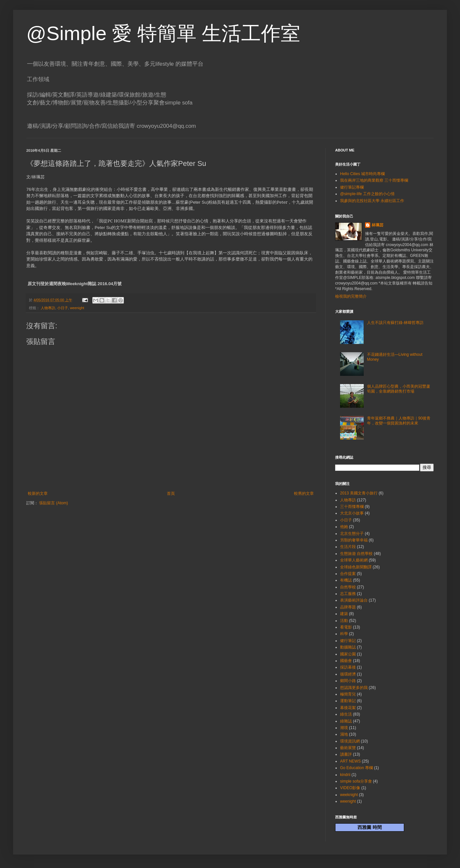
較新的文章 (38, 493)
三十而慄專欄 (352, 507)
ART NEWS (350, 761)
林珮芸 (378, 225)
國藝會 (346, 661)
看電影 (346, 627)
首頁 (171, 493)
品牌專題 (348, 607)
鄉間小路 (348, 681)
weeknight (349, 795)
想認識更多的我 (354, 688)
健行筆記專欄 (352, 187)
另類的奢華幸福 (354, 540)
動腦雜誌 (348, 647)
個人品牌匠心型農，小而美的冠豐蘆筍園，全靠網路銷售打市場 (399, 389)
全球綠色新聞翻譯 (356, 567)
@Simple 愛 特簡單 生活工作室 (163, 33)
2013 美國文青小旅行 (359, 493)
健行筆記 (348, 641)
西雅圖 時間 (370, 827)
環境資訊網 (350, 741)
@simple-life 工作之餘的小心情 (367, 194)
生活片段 (348, 547)
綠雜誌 (346, 721)
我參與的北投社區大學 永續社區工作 (372, 201)
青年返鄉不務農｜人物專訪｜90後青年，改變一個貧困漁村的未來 (399, 421)
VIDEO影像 (350, 788)
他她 (344, 527)
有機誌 (346, 580)
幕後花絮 (348, 708)
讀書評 (346, 754)
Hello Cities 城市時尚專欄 (362, 174)
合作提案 (348, 574)
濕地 (344, 734)
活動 (344, 621)
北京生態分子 (352, 534)
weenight (77, 308)
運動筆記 (348, 701)
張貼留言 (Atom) (53, 503)
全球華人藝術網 (354, 560)
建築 (344, 614)
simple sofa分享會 (356, 781)
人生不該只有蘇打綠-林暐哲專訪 (395, 323)
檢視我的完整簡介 (351, 296)
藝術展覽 (348, 748)
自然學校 (348, 587)
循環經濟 (348, 674)
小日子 (63, 308)
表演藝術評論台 (354, 600)
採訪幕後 (348, 667)
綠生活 (346, 714)
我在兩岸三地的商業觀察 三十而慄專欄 (374, 180)
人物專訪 (48, 308)
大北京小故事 (352, 513)
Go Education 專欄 (356, 768)
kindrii (345, 775)
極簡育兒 (348, 694)
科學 (344, 634)
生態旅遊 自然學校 (356, 554)
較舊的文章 (304, 493)
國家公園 (348, 654)
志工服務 (348, 594)
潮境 (344, 728)
